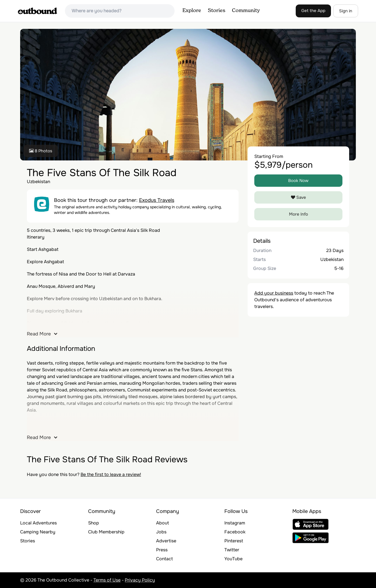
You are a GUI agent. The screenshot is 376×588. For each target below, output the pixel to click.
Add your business (274, 293)
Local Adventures (38, 523)
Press (162, 550)
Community (246, 11)
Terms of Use (107, 580)
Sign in (346, 11)
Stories (217, 11)
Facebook (235, 532)
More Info (299, 214)
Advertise (166, 541)
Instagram (235, 523)
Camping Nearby (38, 532)
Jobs (161, 532)
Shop (94, 523)
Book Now (298, 181)
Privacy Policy (140, 580)
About (163, 523)
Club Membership (106, 532)
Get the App (313, 11)
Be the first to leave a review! (111, 474)
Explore (192, 11)
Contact (164, 559)
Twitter (232, 550)
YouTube (233, 559)
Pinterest (234, 541)
